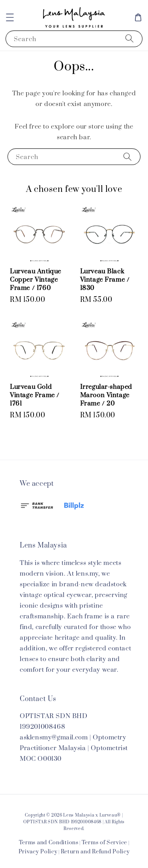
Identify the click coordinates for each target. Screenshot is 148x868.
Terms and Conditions (49, 843)
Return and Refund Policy (95, 852)
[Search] (129, 39)
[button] (10, 17)
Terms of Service (104, 843)
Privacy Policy (38, 852)
